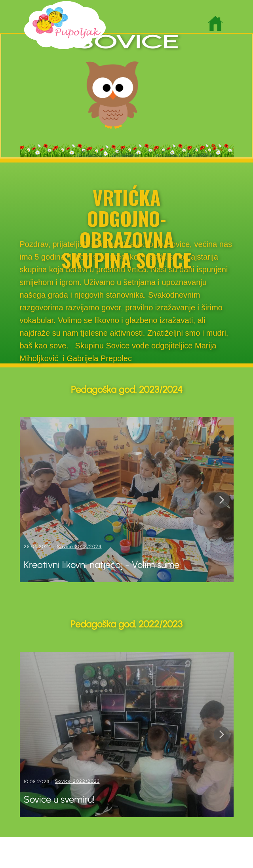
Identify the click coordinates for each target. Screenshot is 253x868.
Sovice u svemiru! (60, 799)
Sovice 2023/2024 (79, 547)
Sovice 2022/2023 (77, 781)
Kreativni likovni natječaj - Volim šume (102, 565)
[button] (222, 500)
